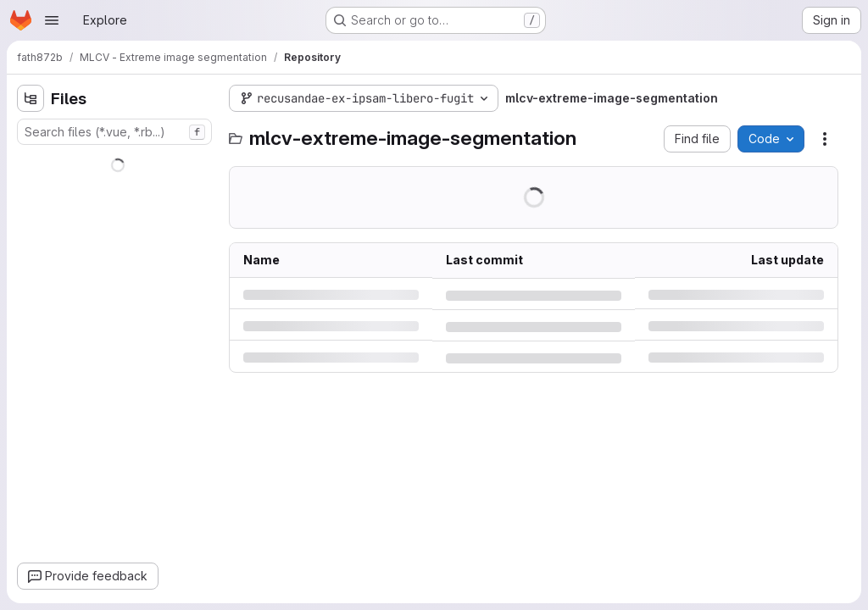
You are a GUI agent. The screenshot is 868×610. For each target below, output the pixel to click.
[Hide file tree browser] (31, 98)
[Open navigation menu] (52, 20)
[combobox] (114, 132)
